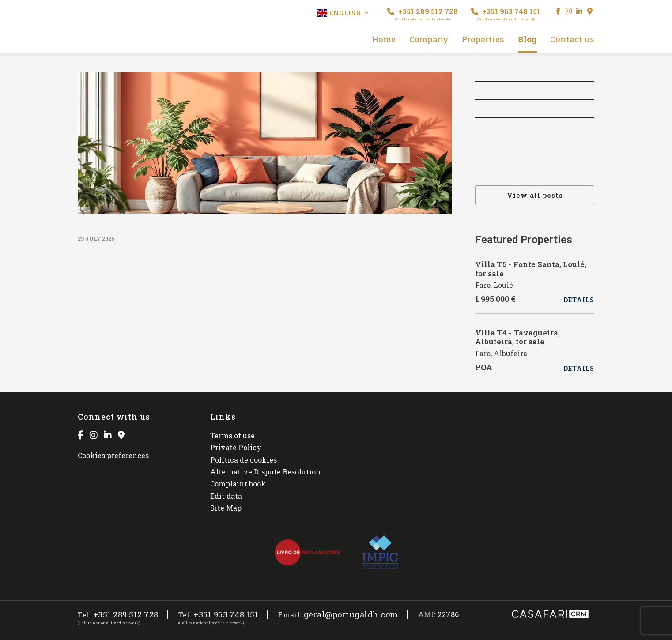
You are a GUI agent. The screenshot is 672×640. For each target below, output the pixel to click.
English (343, 13)
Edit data (226, 496)
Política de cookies (244, 460)
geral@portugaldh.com (351, 615)
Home (384, 40)
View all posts (535, 195)
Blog (527, 40)
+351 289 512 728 (423, 14)
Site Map (226, 508)
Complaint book (238, 484)
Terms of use (232, 435)
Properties (483, 40)
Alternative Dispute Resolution (265, 472)
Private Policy (236, 447)
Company (429, 40)
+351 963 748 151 (506, 14)
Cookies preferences (113, 455)
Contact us (572, 40)
